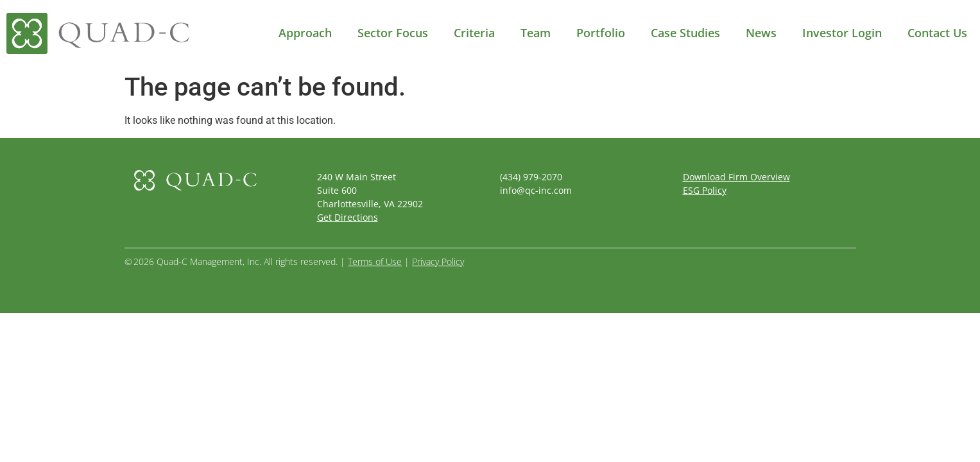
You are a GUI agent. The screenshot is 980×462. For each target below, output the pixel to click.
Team (536, 33)
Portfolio (601, 33)
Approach (305, 33)
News (761, 33)
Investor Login (842, 33)
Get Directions (348, 217)
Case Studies (685, 33)
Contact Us (937, 33)
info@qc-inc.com (536, 190)
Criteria (474, 33)
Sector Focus (393, 33)
